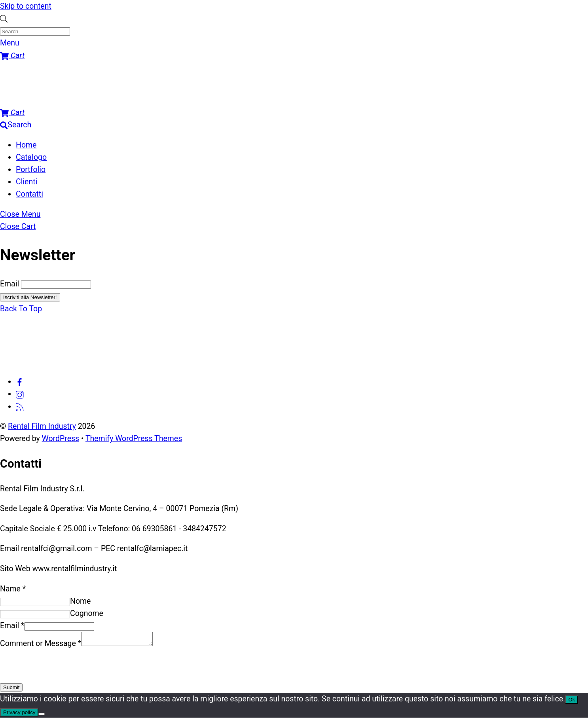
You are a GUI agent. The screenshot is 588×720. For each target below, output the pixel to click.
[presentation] (60, 667)
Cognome (87, 613)
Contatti (29, 194)
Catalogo (31, 157)
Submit (11, 690)
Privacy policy (19, 715)
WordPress (61, 439)
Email (9, 284)
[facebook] (20, 382)
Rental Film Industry (42, 426)
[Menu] (10, 43)
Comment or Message (41, 646)
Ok (572, 702)
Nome (80, 601)
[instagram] (20, 394)
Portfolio (31, 170)
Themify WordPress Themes (134, 439)
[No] (42, 716)
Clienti (27, 182)
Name (13, 589)
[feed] (20, 406)
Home (26, 145)
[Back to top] (21, 309)
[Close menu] (20, 214)
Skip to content (26, 6)
